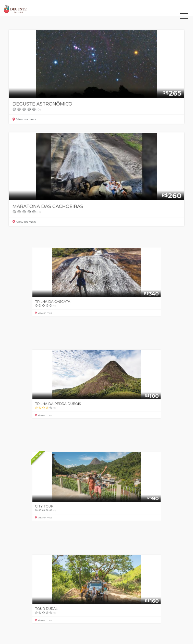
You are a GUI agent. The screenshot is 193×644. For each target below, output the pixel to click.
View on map (28, 118)
